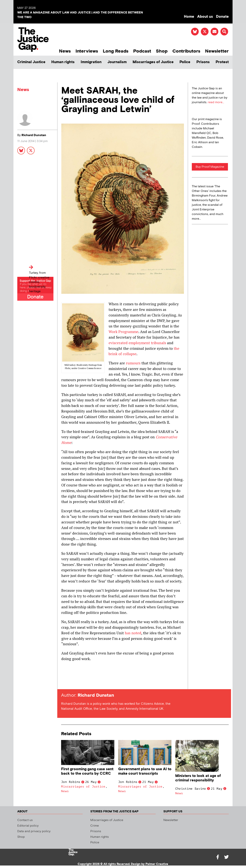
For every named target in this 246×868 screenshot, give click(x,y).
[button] (224, 32)
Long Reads (116, 51)
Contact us (25, 820)
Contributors (186, 51)
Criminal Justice (31, 62)
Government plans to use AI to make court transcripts (145, 771)
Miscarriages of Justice (153, 62)
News (65, 51)
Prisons (203, 62)
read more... (216, 102)
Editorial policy (28, 826)
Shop (162, 51)
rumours (133, 363)
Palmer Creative (157, 864)
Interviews (87, 51)
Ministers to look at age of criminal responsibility (198, 778)
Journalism (117, 62)
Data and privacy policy (34, 831)
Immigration (91, 62)
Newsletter (217, 51)
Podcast (142, 51)
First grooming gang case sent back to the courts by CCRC (87, 771)
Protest (222, 62)
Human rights (63, 62)
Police (185, 62)
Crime (95, 826)
